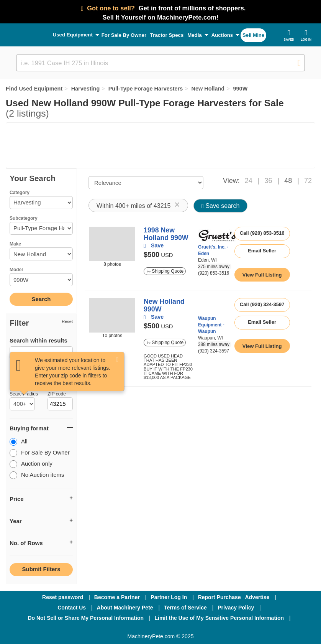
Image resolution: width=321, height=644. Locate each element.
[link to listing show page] (262, 275)
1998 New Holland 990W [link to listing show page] (166, 234)
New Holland (208, 89)
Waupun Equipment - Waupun (211, 325)
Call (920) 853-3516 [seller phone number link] (262, 233)
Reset (67, 321)
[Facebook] (120, 628)
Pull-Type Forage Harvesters (146, 89)
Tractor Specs (167, 35)
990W (241, 89)
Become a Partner (117, 597)
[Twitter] (161, 628)
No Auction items (37, 475)
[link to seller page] (217, 235)
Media (194, 35)
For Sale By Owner (124, 35)
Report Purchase (219, 597)
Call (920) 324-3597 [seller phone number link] (262, 304)
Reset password (63, 597)
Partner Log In (169, 597)
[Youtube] (200, 628)
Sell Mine (253, 35)
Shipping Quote (165, 271)
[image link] (112, 244)
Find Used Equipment (34, 89)
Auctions (222, 35)
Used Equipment (73, 35)
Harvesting (86, 89)
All (19, 442)
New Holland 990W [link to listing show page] (164, 305)
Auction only (31, 464)
